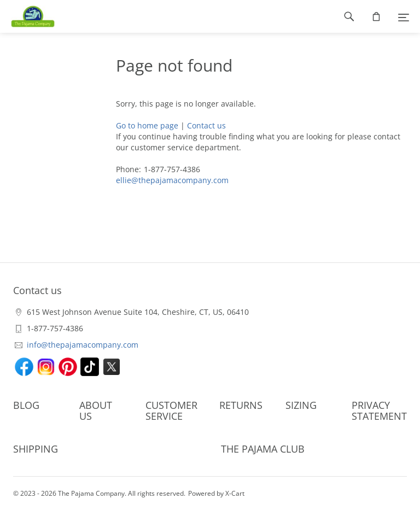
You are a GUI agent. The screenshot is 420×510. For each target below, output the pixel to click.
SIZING (301, 405)
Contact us (206, 125)
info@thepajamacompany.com (83, 345)
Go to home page (147, 125)
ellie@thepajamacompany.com (172, 180)
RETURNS (241, 405)
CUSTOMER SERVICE (171, 411)
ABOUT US (96, 411)
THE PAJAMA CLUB (263, 449)
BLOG (26, 405)
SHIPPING (36, 449)
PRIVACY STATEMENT (379, 411)
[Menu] (404, 16)
